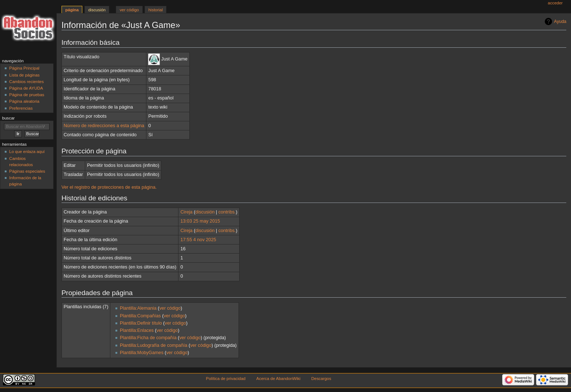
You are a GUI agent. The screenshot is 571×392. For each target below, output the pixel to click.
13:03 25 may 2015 (200, 221)
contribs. (227, 212)
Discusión (97, 10)
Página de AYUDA (26, 88)
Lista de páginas (24, 75)
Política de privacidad (226, 379)
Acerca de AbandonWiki (278, 379)
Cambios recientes (26, 82)
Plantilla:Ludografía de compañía (154, 345)
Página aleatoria (24, 101)
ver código (170, 308)
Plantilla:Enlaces (137, 330)
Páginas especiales (27, 171)
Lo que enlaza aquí (27, 152)
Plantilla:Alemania (138, 308)
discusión (205, 212)
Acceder (555, 3)
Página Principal (24, 68)
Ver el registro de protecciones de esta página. (109, 187)
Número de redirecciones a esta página (104, 126)
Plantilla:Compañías (140, 316)
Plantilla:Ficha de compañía (148, 338)
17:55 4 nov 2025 (198, 240)
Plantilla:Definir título (141, 323)
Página (72, 10)
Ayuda (560, 21)
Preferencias (21, 108)
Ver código (129, 10)
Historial (156, 10)
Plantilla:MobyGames (142, 353)
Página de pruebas (27, 95)
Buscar (9, 118)
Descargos (321, 379)
